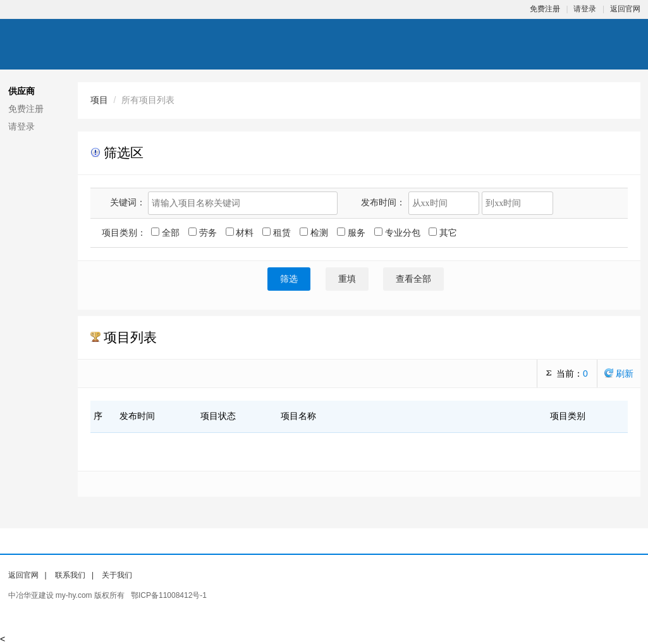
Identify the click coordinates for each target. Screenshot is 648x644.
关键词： (128, 202)
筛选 (289, 279)
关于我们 (117, 575)
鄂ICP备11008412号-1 (169, 595)
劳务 (204, 233)
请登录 (585, 9)
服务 (352, 233)
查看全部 (413, 279)
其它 (443, 233)
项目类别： (124, 233)
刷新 (619, 374)
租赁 (278, 233)
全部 (167, 233)
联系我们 (70, 575)
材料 (241, 233)
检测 (315, 233)
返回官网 (625, 9)
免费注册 (545, 9)
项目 (99, 100)
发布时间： (383, 202)
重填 (347, 279)
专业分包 (399, 233)
